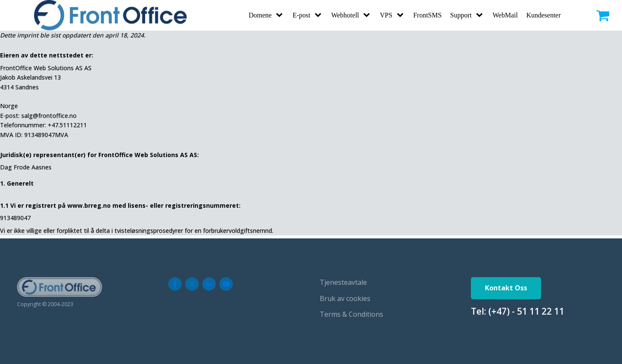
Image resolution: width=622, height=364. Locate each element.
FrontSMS (428, 15)
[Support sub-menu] (481, 15)
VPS (386, 15)
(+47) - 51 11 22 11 (526, 311)
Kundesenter (543, 15)
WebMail (505, 15)
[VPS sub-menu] (402, 15)
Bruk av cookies (345, 298)
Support (461, 15)
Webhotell (345, 15)
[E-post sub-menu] (320, 15)
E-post (301, 15)
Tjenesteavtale (343, 282)
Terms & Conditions (351, 314)
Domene (260, 15)
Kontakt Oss (506, 288)
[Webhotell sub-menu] (368, 15)
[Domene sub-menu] (281, 15)
